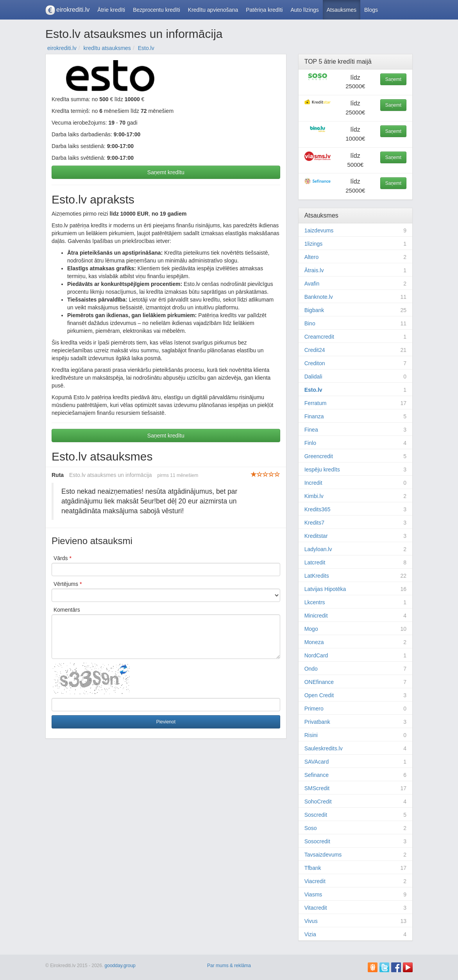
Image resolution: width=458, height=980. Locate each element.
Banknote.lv (319, 297)
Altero (312, 257)
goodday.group (120, 966)
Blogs (371, 10)
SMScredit (317, 788)
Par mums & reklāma (229, 966)
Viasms (313, 894)
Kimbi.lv (314, 496)
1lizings (314, 244)
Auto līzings (304, 10)
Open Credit (319, 695)
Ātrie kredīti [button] (111, 10)
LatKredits (317, 576)
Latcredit (315, 562)
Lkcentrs (315, 602)
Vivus (311, 921)
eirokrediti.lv (73, 10)
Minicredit (316, 616)
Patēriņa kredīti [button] (264, 10)
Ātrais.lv (314, 270)
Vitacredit (316, 908)
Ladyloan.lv (318, 549)
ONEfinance (319, 682)
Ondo (311, 669)
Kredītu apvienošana (213, 10)
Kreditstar (316, 536)
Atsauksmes (342, 10)
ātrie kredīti (339, 62)
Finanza (314, 416)
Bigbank (314, 310)
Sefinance (317, 775)
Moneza (314, 642)
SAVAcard (317, 762)
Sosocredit (317, 841)
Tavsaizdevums (323, 855)
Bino (310, 323)
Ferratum (316, 403)
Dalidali (313, 377)
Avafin (312, 284)
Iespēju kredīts (322, 469)
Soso (311, 828)
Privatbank (317, 722)
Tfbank (313, 868)
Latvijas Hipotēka (325, 589)
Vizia (310, 934)
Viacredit (315, 881)
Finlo (310, 443)
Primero (314, 709)
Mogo (311, 629)
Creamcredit (319, 337)
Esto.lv (313, 390)
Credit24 (315, 350)
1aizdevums (319, 230)
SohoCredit (318, 801)
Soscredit (316, 815)
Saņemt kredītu (166, 172)
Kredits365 (318, 509)
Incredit (313, 483)
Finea (311, 430)
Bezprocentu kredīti (157, 10)
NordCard (316, 655)
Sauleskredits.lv (324, 748)
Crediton (315, 363)
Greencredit (319, 456)
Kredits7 (314, 523)
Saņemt (393, 79)
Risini (311, 735)
